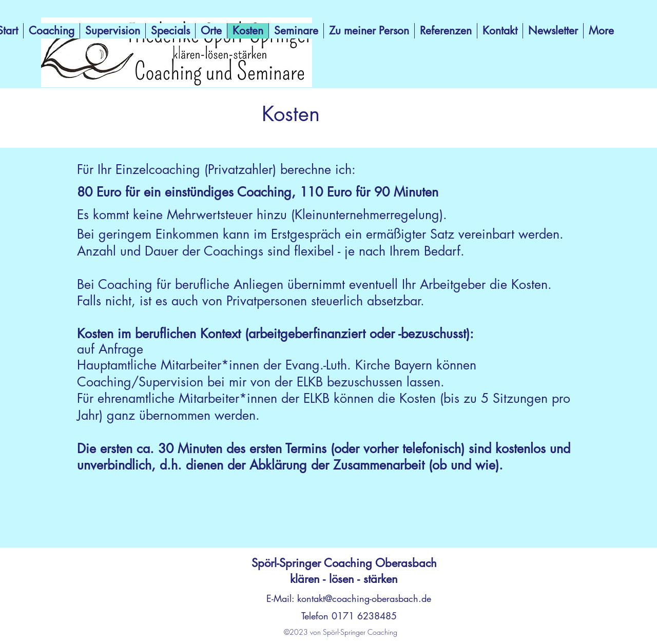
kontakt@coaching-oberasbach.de (364, 598)
